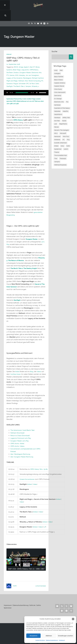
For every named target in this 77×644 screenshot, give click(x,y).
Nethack (21, 71)
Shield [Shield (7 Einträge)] (56, 136)
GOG (17, 65)
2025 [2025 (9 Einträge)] (56, 60)
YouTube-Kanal (16, 364)
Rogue (16, 73)
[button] (73, 619)
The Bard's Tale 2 (19, 76)
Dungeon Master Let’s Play (20, 430)
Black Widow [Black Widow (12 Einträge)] (59, 70)
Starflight (10, 76)
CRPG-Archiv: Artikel (18, 433)
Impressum (62, 640)
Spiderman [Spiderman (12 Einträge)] (58, 139)
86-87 (16, 57)
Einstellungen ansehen (65, 636)
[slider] (22, 83)
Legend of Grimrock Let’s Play (21, 427)
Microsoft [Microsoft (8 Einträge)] (63, 123)
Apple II (26, 57)
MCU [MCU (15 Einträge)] (56, 123)
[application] (26, 83)
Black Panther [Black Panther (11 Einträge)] (59, 66)
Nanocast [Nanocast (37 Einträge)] (57, 126)
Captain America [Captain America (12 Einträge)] (60, 73)
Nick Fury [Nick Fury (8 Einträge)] (66, 126)
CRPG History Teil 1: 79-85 (39, 458)
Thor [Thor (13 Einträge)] (56, 148)
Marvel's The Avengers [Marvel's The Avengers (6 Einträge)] (62, 120)
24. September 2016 (13, 54)
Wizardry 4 (35, 76)
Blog (32, 361)
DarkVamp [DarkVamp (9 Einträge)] (58, 85)
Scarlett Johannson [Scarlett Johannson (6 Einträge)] (60, 133)
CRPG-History (18, 110)
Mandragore (27, 68)
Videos (39, 361)
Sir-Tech (32, 73)
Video (35, 473)
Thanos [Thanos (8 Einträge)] (57, 142)
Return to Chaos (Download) (21, 425)
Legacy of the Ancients (14, 68)
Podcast (9, 44)
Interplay (22, 65)
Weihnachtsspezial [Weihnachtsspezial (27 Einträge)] (60, 155)
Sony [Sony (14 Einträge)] (62, 136)
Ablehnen (49, 636)
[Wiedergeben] (7, 83)
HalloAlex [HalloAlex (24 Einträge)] (57, 101)
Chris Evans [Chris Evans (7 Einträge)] (58, 79)
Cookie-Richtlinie (40, 640)
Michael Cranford (38, 68)
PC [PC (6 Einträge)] (64, 129)
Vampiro (28, 76)
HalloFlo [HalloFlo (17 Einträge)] (65, 101)
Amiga (21, 57)
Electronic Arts (36, 62)
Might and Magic (12, 71)
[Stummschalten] (37, 83)
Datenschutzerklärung (52, 640)
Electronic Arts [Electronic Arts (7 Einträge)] (59, 92)
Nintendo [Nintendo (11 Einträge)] (57, 129)
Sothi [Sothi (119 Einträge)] (68, 136)
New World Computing (33, 71)
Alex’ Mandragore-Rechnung (21, 443)
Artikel (17, 361)
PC (42, 71)
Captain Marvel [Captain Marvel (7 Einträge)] (59, 76)
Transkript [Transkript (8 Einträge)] (63, 148)
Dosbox (16, 62)
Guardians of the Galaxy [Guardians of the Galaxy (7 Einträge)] (62, 98)
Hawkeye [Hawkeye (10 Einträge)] (57, 107)
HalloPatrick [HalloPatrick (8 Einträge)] (58, 104)
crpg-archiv (25, 60)
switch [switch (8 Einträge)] (66, 139)
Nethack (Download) (18, 422)
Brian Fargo (17, 60)
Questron (10, 73)
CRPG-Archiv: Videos (18, 435)
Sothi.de (35, 594)
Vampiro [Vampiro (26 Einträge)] (57, 152)
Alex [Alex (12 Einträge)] (61, 60)
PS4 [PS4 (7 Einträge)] (68, 129)
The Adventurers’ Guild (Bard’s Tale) (23, 420)
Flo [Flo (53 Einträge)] (67, 92)
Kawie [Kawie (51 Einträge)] (64, 111)
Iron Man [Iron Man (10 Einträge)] (57, 111)
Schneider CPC (24, 73)
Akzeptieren (33, 636)
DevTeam (10, 62)
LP (45, 515)
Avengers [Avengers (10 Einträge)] (57, 63)
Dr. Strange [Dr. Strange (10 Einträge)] (58, 89)
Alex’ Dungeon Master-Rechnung (22, 446)
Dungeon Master (25, 62)
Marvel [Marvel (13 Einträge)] (56, 117)
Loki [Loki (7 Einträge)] (56, 114)
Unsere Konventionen (27, 468)
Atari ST (32, 57)
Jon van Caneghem (32, 65)
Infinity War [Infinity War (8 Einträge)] (66, 107)
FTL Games (10, 65)
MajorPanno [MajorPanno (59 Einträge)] (63, 114)
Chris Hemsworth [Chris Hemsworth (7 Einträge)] (60, 82)
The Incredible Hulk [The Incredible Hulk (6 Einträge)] (61, 145)
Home (39, 615)
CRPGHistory (34, 60)
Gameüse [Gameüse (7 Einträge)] (57, 95)
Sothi (37, 73)
